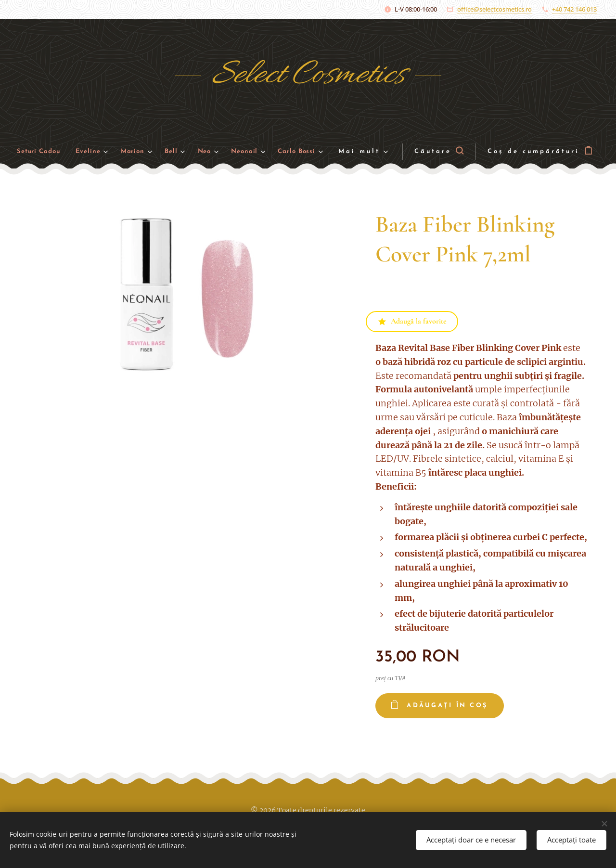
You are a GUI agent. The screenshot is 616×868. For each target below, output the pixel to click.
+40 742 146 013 (574, 9)
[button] (439, 152)
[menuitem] (51, 152)
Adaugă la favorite (412, 321)
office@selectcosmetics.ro (494, 9)
